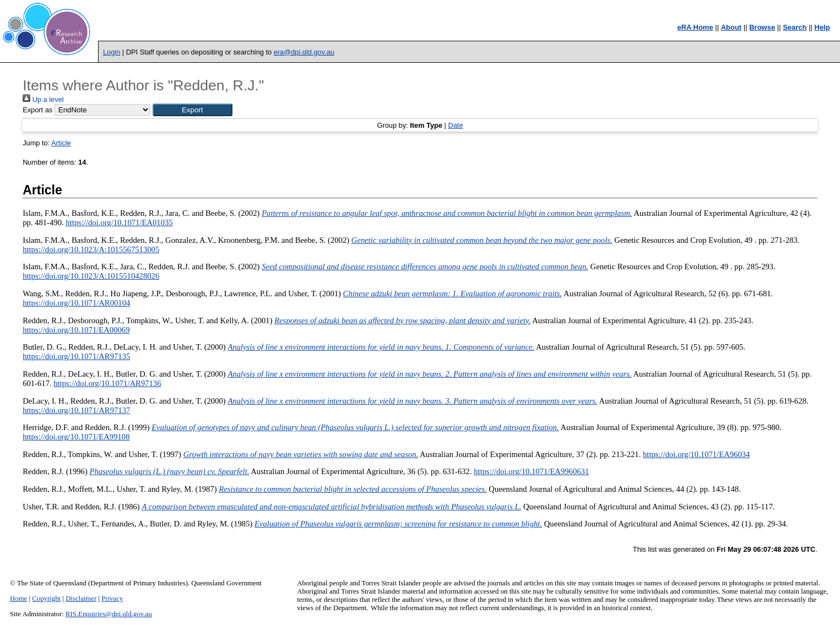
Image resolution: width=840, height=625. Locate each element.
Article (61, 143)
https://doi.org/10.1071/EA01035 (119, 222)
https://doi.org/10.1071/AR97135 (76, 356)
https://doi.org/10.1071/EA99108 (76, 437)
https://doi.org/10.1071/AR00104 (76, 303)
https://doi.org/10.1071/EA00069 (76, 330)
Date (455, 125)
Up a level (43, 99)
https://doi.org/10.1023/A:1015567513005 (91, 249)
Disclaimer (81, 599)
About (731, 27)
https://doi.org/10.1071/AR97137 (76, 410)
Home (18, 599)
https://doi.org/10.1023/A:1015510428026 (91, 276)
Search (795, 27)
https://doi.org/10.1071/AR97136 (107, 383)
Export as (37, 110)
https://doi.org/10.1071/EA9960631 (531, 471)
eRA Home (695, 27)
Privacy (112, 599)
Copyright (46, 599)
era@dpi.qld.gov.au (304, 52)
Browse (762, 27)
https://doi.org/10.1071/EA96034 (696, 454)
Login (112, 52)
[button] (193, 110)
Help (822, 27)
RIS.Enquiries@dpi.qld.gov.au (109, 614)
